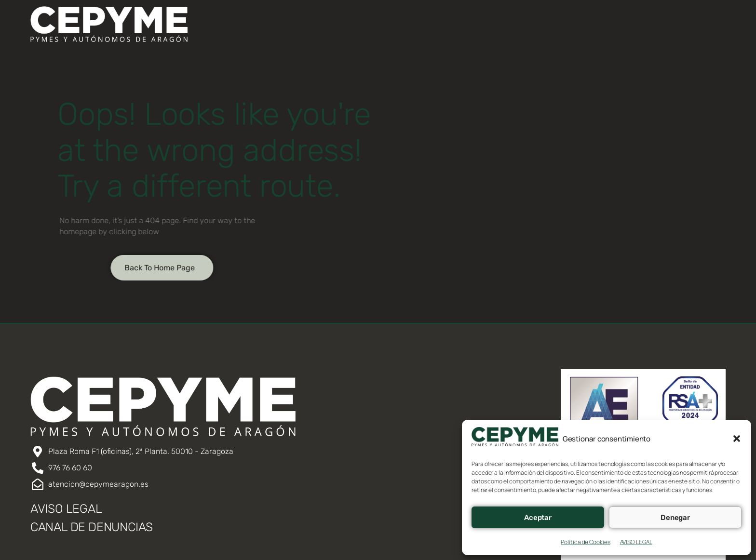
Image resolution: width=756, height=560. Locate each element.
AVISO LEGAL (636, 542)
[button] (737, 439)
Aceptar (538, 518)
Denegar (675, 518)
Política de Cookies (585, 542)
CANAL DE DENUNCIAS (92, 527)
